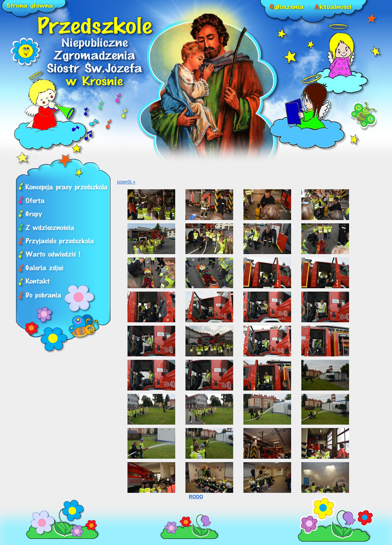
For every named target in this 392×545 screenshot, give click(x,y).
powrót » (126, 182)
